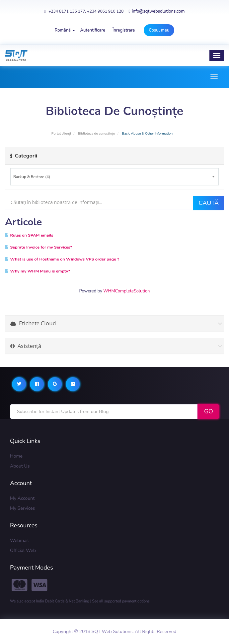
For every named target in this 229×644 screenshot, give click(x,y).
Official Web (23, 550)
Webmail (19, 540)
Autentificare (93, 30)
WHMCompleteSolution (126, 291)
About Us (20, 466)
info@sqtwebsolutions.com (156, 11)
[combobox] (114, 177)
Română (65, 30)
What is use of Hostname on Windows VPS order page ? (62, 259)
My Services (22, 508)
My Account (22, 498)
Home (16, 456)
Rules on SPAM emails (29, 235)
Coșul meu (159, 30)
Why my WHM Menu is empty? (38, 271)
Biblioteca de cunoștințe (96, 133)
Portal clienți (61, 133)
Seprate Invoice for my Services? (38, 247)
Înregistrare (124, 30)
